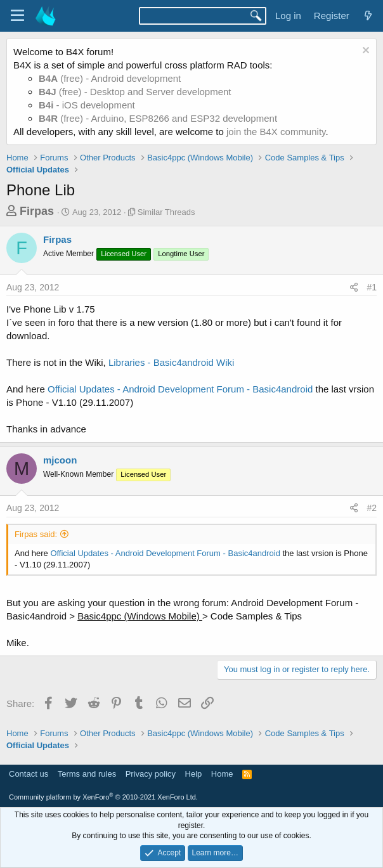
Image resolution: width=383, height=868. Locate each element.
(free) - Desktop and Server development (135, 92)
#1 (372, 287)
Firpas (37, 211)
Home (222, 774)
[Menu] (17, 16)
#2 (372, 508)
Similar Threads (166, 212)
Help (194, 774)
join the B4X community (276, 132)
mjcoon (60, 460)
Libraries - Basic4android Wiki (171, 362)
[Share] (354, 288)
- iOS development (87, 105)
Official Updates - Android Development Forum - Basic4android (180, 389)
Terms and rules (87, 774)
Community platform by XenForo (103, 797)
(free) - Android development (110, 78)
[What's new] (368, 16)
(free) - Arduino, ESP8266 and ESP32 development (158, 118)
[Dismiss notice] (364, 52)
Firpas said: (36, 534)
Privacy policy (151, 774)
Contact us (29, 774)
